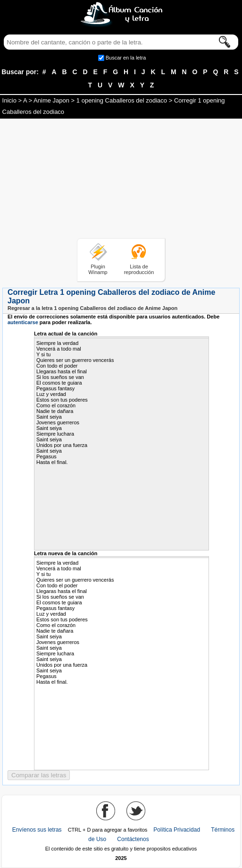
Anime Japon (51, 100)
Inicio (9, 100)
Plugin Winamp (98, 269)
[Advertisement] (121, 180)
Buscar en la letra (126, 58)
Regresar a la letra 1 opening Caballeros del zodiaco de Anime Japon (92, 308)
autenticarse (23, 322)
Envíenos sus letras (37, 830)
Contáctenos (133, 839)
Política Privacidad (177, 830)
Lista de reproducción (139, 269)
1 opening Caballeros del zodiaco (122, 100)
